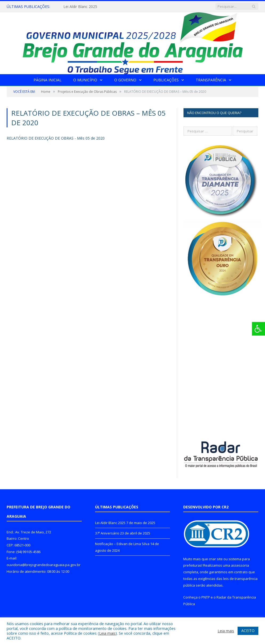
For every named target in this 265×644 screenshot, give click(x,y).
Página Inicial (48, 80)
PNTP (206, 597)
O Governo (125, 80)
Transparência (211, 80)
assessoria (240, 565)
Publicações (166, 80)
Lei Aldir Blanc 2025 (80, 7)
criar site (216, 559)
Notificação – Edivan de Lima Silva (122, 544)
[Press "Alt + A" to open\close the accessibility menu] (258, 329)
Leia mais (107, 633)
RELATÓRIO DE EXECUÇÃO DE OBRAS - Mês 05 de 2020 (56, 138)
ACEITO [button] (248, 631)
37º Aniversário (107, 533)
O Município (85, 80)
